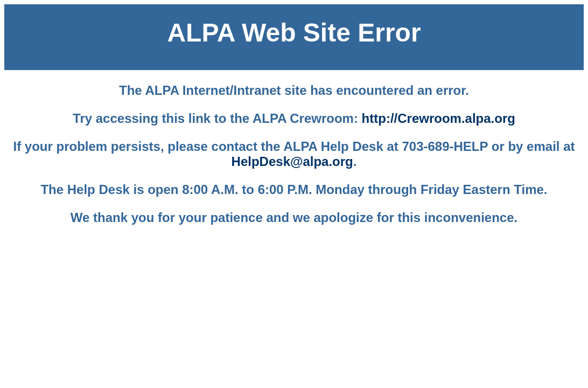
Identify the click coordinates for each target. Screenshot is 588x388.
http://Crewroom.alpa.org (439, 118)
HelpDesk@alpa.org (292, 161)
